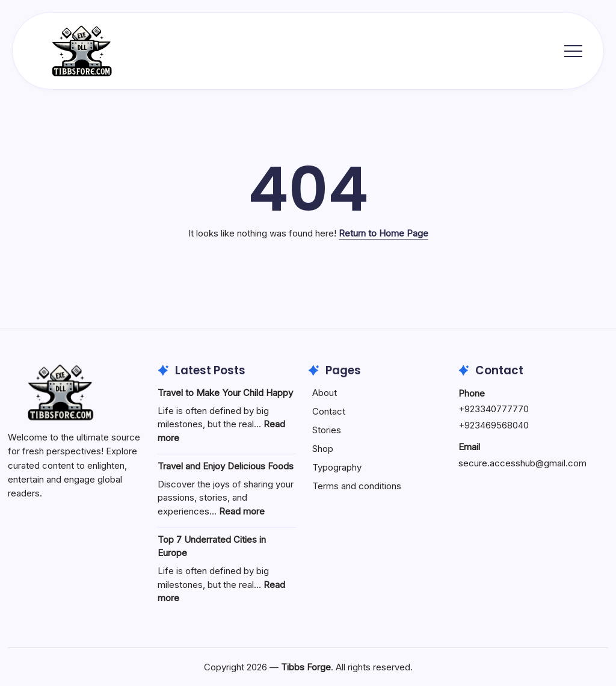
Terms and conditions (357, 486)
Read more (242, 511)
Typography (337, 467)
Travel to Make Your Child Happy (225, 393)
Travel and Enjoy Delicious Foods (226, 466)
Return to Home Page (383, 233)
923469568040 (497, 425)
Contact (329, 411)
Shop (323, 449)
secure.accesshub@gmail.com (522, 463)
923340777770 (497, 409)
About (325, 393)
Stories (327, 430)
